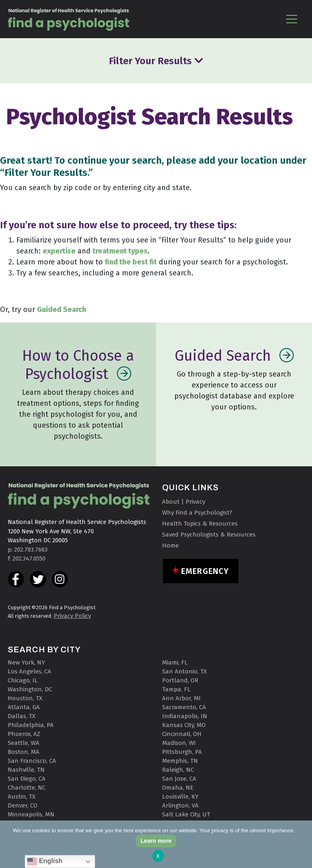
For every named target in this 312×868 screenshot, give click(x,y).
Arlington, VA (180, 805)
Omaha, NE (178, 788)
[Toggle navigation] (291, 19)
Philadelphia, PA (31, 725)
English (45, 862)
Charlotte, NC (27, 788)
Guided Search (62, 310)
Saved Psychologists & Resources (209, 535)
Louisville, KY (180, 797)
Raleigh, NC (178, 770)
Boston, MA (24, 752)
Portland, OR (180, 680)
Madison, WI (179, 743)
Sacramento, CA (184, 707)
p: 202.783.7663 (28, 550)
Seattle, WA (24, 743)
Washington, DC (30, 689)
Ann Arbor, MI (181, 698)
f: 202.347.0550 (27, 558)
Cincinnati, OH (182, 734)
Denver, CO (23, 805)
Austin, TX (22, 797)
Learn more (156, 841)
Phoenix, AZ (24, 734)
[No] (302, 844)
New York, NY (26, 662)
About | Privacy (184, 502)
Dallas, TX (22, 716)
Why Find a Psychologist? (197, 513)
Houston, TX (25, 698)
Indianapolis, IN (185, 716)
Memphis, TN (180, 761)
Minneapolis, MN (31, 814)
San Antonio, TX (184, 671)
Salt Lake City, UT (186, 814)
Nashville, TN (26, 770)
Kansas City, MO (184, 725)
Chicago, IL (23, 680)
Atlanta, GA (24, 707)
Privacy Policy (72, 616)
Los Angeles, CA (29, 671)
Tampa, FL (176, 689)
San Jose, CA (179, 779)
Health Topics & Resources (200, 524)
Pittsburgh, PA (182, 752)
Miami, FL (175, 662)
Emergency (205, 571)
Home (170, 545)
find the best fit (131, 262)
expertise (59, 251)
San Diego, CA (27, 779)
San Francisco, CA (32, 761)
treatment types (120, 251)
